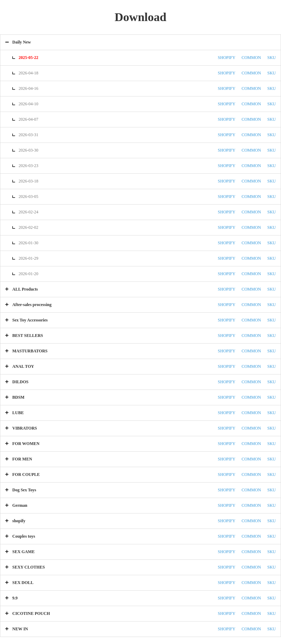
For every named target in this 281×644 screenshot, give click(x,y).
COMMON (251, 58)
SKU (272, 58)
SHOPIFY (227, 58)
